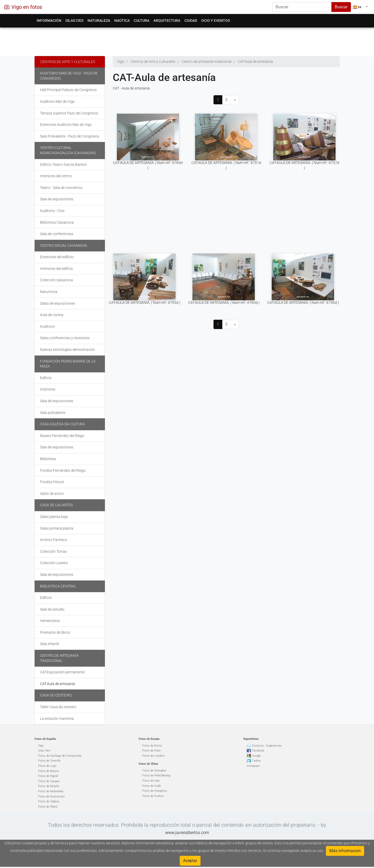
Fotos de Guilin (152, 786)
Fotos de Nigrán (48, 776)
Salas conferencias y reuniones (65, 338)
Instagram (253, 766)
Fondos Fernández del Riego (63, 470)
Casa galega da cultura (62, 424)
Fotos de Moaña (49, 786)
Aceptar (190, 861)
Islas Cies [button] (74, 20)
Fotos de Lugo (47, 766)
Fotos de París (152, 751)
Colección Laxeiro (54, 563)
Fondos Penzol (52, 482)
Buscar (341, 7)
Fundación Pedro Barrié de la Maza (68, 364)
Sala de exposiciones (57, 199)
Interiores (48, 389)
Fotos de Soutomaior (52, 797)
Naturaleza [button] (99, 20)
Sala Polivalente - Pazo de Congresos (70, 136)
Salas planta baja (54, 517)
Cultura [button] (142, 20)
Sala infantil (49, 644)
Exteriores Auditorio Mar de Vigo (66, 125)
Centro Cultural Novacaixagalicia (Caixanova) (68, 150)
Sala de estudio (52, 609)
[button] (360, 7)
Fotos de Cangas (49, 781)
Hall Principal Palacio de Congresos (68, 90)
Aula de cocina (52, 315)
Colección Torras (53, 551)
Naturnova (49, 292)
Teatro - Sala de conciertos (61, 188)
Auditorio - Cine (52, 211)
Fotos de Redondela (51, 791)
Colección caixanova (56, 280)
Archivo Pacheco (54, 540)
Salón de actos (52, 494)
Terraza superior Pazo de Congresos (69, 113)
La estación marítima (57, 719)
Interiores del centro (56, 176)
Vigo (41, 746)
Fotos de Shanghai (154, 771)
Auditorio (47, 326)
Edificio (46, 378)
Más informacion (345, 851)
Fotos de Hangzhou (155, 791)
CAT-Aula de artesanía (58, 684)
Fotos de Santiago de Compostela (60, 756)
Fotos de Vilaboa (49, 801)
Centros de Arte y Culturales (68, 62)
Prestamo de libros (55, 632)
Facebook (258, 751)
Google (256, 756)
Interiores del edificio (56, 269)
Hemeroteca (50, 621)
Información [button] (49, 20)
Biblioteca (48, 459)
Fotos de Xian (151, 781)
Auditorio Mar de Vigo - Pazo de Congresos (69, 76)
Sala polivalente (53, 413)
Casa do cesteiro (56, 695)
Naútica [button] (122, 20)
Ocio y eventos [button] (216, 20)
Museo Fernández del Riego (62, 436)
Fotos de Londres (153, 756)
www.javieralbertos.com (187, 833)
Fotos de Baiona (48, 771)
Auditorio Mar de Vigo (57, 101)
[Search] (302, 7)
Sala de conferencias (57, 234)
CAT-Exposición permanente (62, 672)
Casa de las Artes (56, 505)
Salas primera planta (57, 528)
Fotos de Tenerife (49, 761)
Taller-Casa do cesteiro (58, 707)
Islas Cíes (44, 751)
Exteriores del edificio (57, 257)
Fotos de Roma (152, 746)
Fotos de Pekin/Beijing (156, 775)
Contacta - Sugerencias (267, 746)
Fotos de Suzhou (153, 796)
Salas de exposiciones (58, 303)
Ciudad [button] (191, 20)
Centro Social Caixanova (64, 245)
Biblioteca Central (58, 586)
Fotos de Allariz (48, 807)
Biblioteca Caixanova (57, 222)
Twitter (256, 761)
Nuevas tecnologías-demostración (68, 350)
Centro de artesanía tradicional (59, 658)
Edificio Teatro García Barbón (64, 165)
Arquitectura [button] (167, 20)
